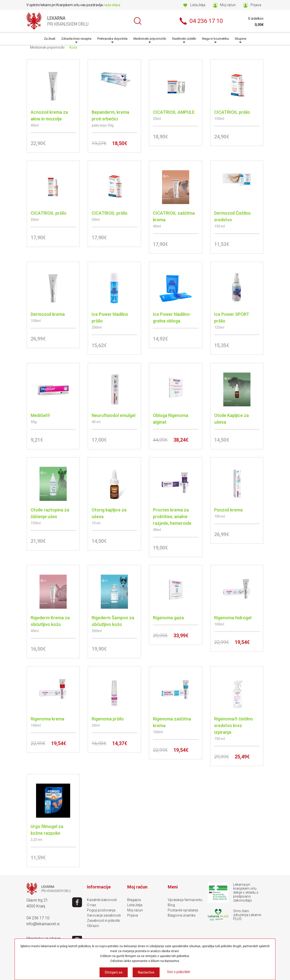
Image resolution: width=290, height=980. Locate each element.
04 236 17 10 (38, 918)
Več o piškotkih (179, 972)
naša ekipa (112, 5)
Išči (138, 21)
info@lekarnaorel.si (43, 924)
